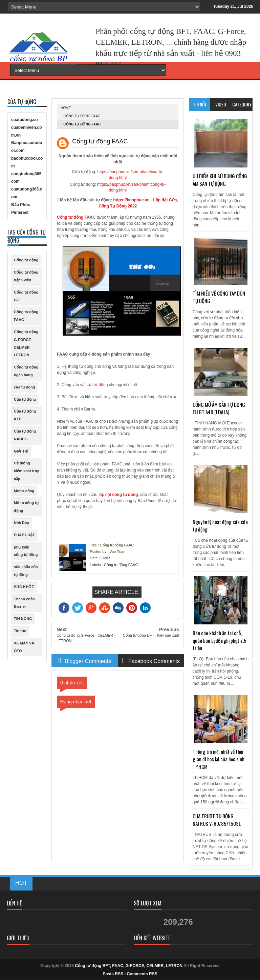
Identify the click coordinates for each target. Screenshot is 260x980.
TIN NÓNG (23, 619)
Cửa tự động (25, 399)
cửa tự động (97, 385)
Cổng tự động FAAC (82, 116)
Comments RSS (142, 974)
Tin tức (20, 631)
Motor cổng (24, 491)
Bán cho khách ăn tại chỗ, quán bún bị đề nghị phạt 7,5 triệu (220, 640)
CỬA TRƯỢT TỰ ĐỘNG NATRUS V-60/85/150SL (217, 820)
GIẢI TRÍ (21, 451)
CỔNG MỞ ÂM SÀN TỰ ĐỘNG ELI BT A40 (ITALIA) (219, 408)
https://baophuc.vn (131, 200)
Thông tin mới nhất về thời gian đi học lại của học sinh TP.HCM (219, 759)
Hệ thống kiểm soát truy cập (26, 471)
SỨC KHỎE (24, 587)
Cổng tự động (70, 217)
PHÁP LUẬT (24, 535)
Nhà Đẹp (21, 523)
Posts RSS (113, 974)
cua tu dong (24, 387)
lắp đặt (118, 495)
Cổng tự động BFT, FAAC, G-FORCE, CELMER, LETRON (129, 966)
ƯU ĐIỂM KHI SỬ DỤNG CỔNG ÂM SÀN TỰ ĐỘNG (220, 180)
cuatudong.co (25, 120)
